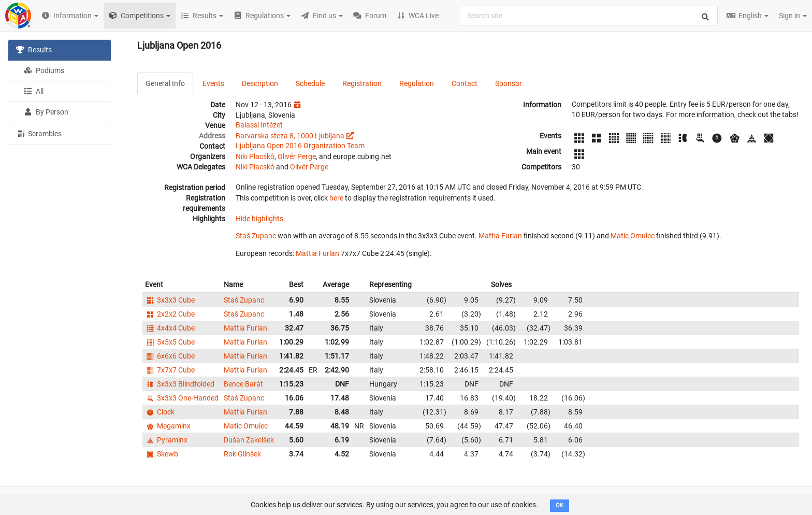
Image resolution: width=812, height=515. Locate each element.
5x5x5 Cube (170, 342)
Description (260, 83)
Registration (362, 83)
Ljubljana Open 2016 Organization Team (300, 146)
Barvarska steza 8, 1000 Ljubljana (290, 136)
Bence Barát (243, 384)
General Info (165, 83)
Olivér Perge (297, 156)
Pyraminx (166, 440)
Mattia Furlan (500, 236)
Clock (160, 412)
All (34, 91)
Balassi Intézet (259, 125)
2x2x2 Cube (170, 314)
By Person (46, 112)
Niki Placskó (255, 156)
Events (213, 83)
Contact (465, 83)
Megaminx (168, 426)
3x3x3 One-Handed (182, 398)
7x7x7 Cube (170, 370)
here (336, 198)
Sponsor (509, 83)
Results (34, 50)
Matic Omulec (633, 236)
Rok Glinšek (242, 454)
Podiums (44, 70)
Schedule (310, 83)
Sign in (793, 16)
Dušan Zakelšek (249, 440)
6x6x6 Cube (170, 356)
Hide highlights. (260, 219)
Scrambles (39, 133)
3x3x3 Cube (170, 300)
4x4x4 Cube (170, 328)
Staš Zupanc (256, 236)
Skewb (162, 454)
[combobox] (588, 16)
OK (560, 505)
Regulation (417, 83)
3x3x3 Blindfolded (180, 384)
